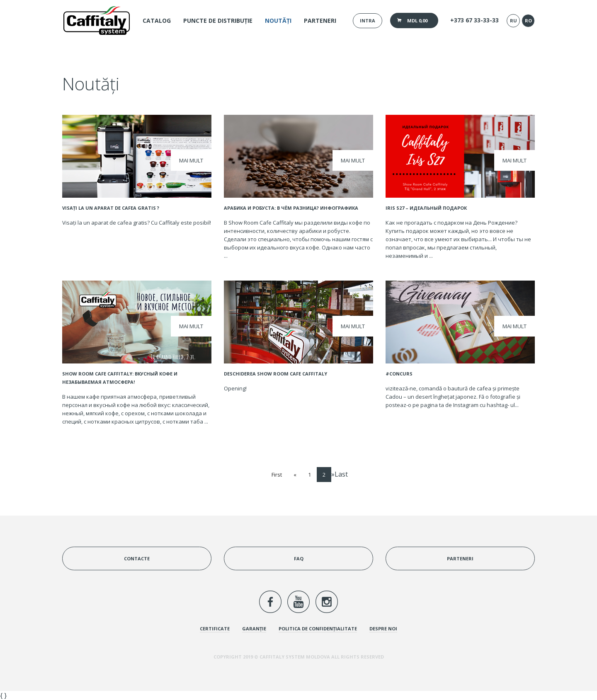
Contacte (137, 558)
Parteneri (320, 21)
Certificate (215, 629)
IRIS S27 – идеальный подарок (426, 208)
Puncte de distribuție (218, 21)
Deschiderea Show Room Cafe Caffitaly (275, 374)
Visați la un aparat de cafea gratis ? (111, 208)
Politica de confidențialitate (318, 629)
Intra (368, 21)
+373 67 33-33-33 (474, 20)
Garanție (254, 629)
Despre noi (383, 629)
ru (513, 21)
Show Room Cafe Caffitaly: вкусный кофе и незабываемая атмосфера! (120, 378)
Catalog (157, 21)
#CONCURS (399, 374)
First (277, 475)
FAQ (299, 558)
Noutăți (278, 21)
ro (528, 21)
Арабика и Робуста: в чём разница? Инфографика (291, 208)
